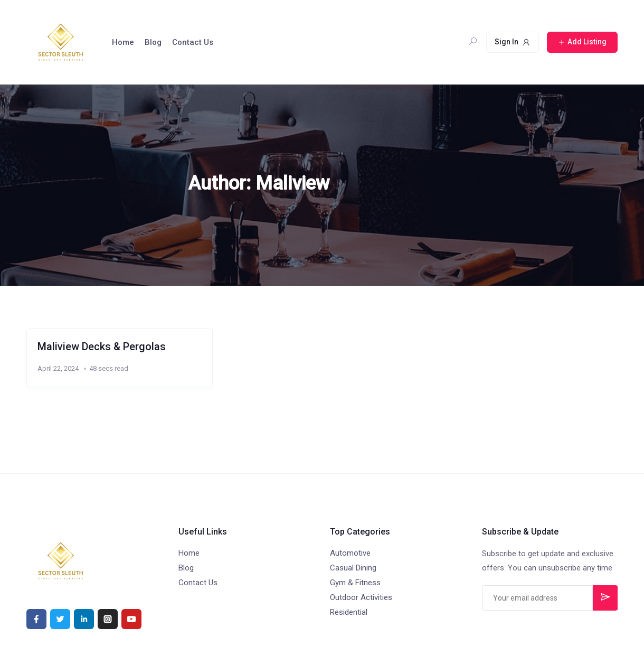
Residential (349, 612)
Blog (153, 42)
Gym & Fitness (355, 583)
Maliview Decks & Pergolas (102, 346)
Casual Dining (353, 568)
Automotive (350, 553)
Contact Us (193, 42)
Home (123, 42)
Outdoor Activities (361, 597)
